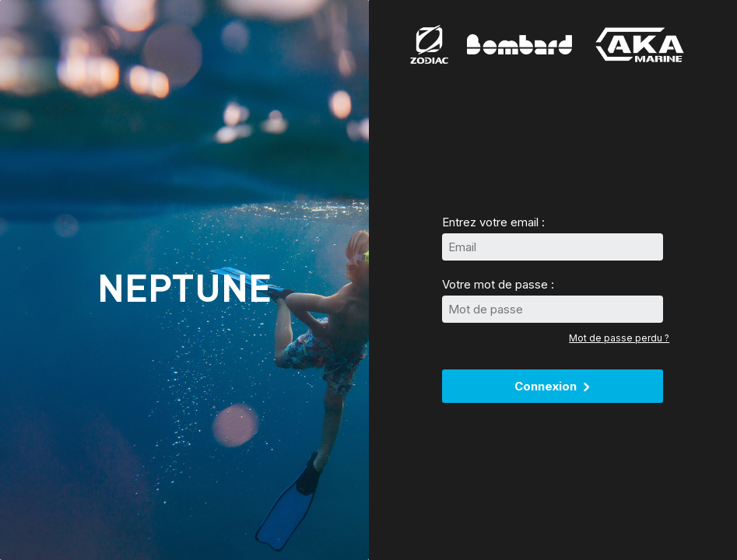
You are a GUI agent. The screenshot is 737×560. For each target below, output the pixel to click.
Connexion (553, 386)
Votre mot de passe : (498, 284)
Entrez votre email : (493, 222)
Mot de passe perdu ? (619, 338)
